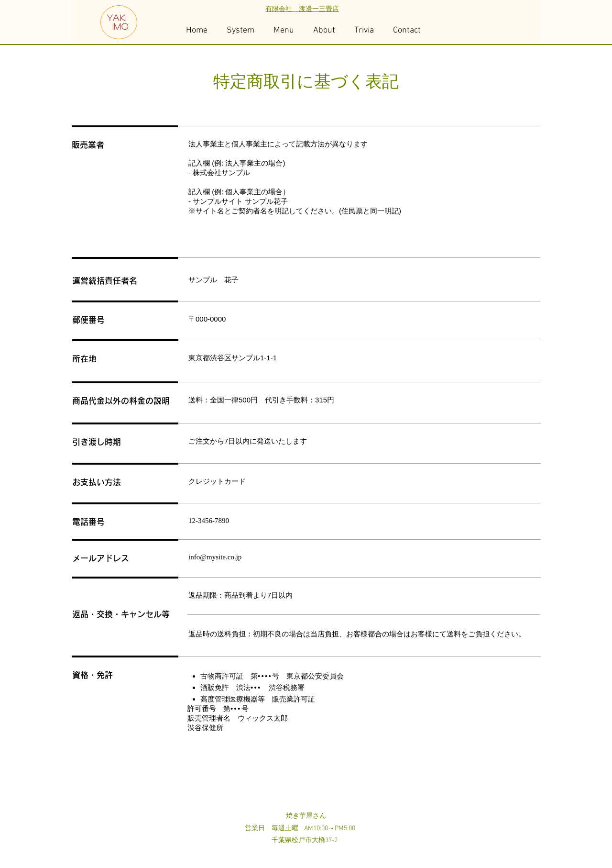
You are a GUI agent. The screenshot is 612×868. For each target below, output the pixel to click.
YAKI (117, 18)
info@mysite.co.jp (215, 557)
